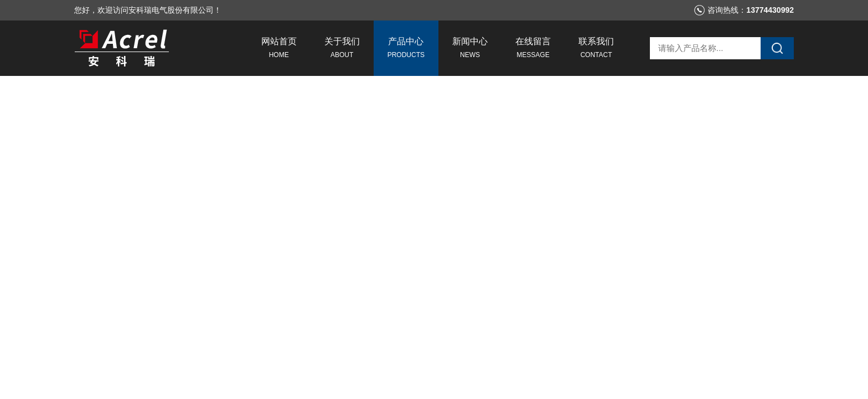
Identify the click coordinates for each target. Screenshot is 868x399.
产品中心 (406, 49)
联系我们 (596, 49)
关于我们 (342, 49)
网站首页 (279, 49)
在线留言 (533, 49)
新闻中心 (470, 49)
